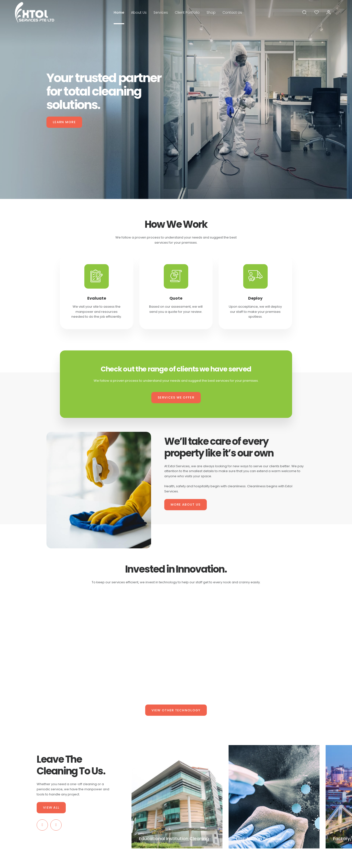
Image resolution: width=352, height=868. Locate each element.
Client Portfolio (187, 12)
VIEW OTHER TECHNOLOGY (176, 710)
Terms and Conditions (211, 788)
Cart (157, 788)
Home (119, 12)
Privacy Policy (205, 796)
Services (161, 12)
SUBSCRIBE (302, 792)
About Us (139, 12)
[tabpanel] (176, 99)
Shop (211, 12)
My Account (162, 796)
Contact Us (232, 12)
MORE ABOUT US (186, 505)
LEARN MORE (64, 122)
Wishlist (160, 804)
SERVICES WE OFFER (176, 397)
